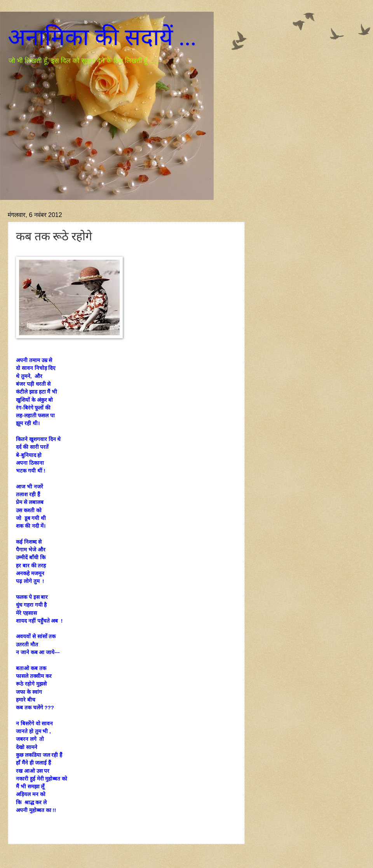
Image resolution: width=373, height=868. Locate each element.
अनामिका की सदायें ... (102, 37)
